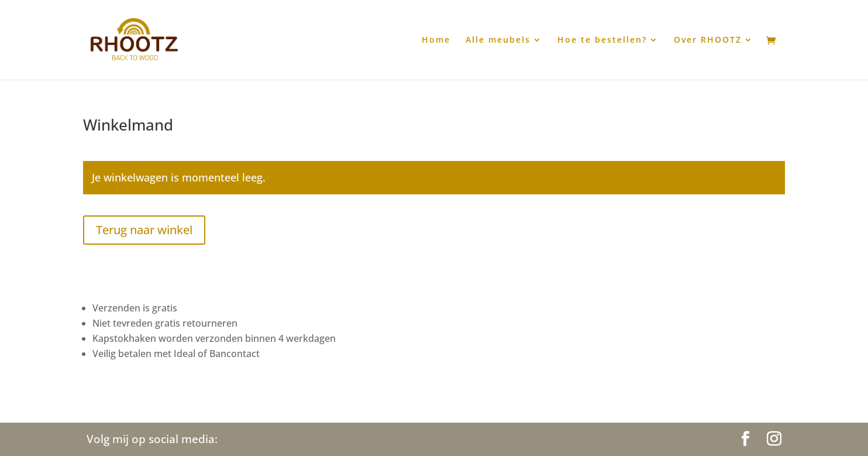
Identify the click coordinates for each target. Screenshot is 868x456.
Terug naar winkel (144, 230)
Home (436, 40)
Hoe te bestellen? (602, 40)
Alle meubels (498, 40)
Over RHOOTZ (708, 40)
